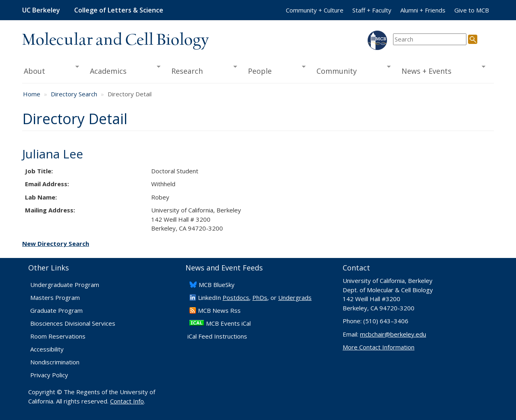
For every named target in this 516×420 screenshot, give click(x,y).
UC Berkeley (41, 10)
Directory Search (74, 94)
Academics (123, 70)
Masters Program (55, 297)
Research (202, 70)
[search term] (430, 39)
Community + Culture (315, 10)
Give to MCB (472, 10)
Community (351, 70)
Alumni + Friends (423, 10)
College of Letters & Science (119, 10)
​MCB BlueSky (217, 285)
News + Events (441, 70)
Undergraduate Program (65, 285)
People (274, 70)
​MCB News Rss (219, 310)
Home (32, 94)
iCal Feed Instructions (217, 336)
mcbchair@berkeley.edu (393, 334)
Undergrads (295, 297)
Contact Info (127, 401)
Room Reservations (58, 336)
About (51, 70)
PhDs (260, 297)
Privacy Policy (49, 375)
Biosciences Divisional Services (73, 323)
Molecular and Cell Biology (115, 40)
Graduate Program (56, 310)
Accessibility (47, 349)
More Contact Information (379, 347)
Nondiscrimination (55, 362)
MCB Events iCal (228, 323)
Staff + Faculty (372, 10)
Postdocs (236, 297)
